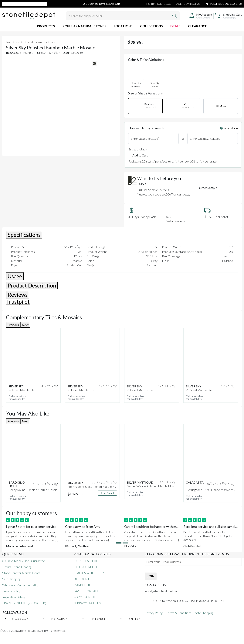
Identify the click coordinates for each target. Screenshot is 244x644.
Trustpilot (18, 302)
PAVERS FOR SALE (86, 591)
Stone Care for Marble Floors (21, 573)
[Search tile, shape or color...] (123, 16)
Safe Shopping (11, 579)
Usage (15, 276)
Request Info (229, 128)
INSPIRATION (154, 4)
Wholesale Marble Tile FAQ (20, 585)
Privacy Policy (11, 591)
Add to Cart (140, 155)
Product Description (32, 285)
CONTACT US (192, 4)
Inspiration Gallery (14, 597)
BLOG (168, 4)
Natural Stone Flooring (17, 567)
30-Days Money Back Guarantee (24, 561)
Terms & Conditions (179, 613)
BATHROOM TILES (86, 567)
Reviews (18, 295)
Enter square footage (144, 138)
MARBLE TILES (84, 585)
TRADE (177, 4)
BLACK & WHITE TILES (89, 573)
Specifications (24, 235)
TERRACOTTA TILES (87, 603)
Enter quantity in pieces (205, 138)
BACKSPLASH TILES (87, 561)
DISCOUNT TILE (85, 579)
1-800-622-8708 (232, 4)
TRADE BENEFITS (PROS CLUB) (24, 603)
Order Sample (208, 188)
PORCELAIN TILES (86, 597)
